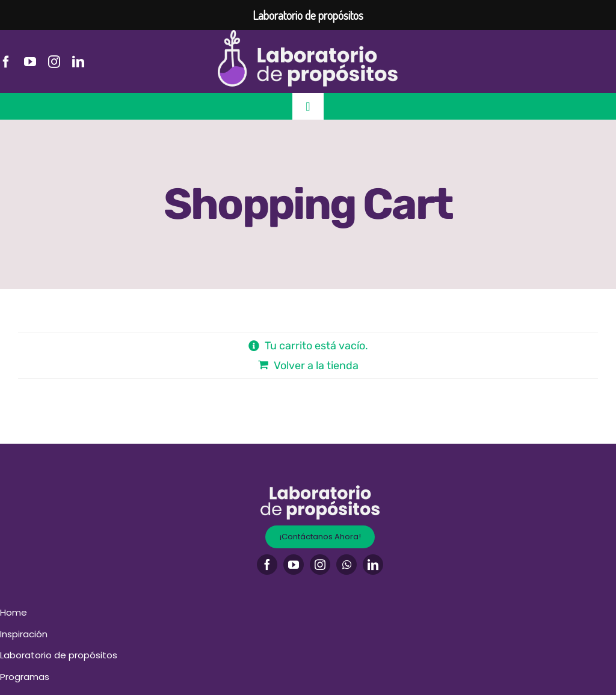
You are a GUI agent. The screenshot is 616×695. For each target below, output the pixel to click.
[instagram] (54, 62)
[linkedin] (78, 62)
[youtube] (30, 62)
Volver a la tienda (316, 366)
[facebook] (6, 62)
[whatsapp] (346, 565)
